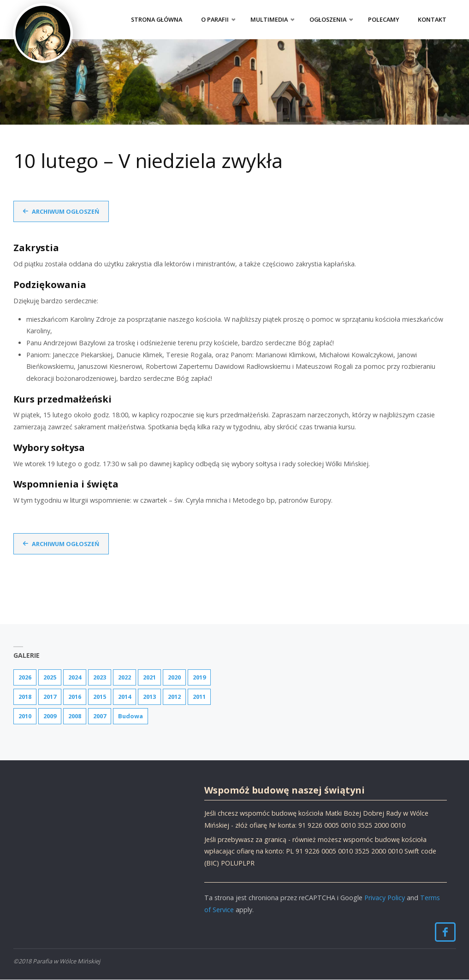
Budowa (131, 716)
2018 (25, 697)
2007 (100, 716)
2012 (174, 697)
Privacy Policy (385, 898)
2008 (75, 716)
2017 (50, 697)
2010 (25, 716)
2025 (50, 677)
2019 (199, 677)
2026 (25, 677)
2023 (100, 677)
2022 (125, 677)
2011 (199, 697)
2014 (125, 697)
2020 (174, 677)
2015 (100, 697)
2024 (75, 677)
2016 (75, 697)
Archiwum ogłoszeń (66, 211)
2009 (50, 716)
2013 (149, 697)
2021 (149, 677)
